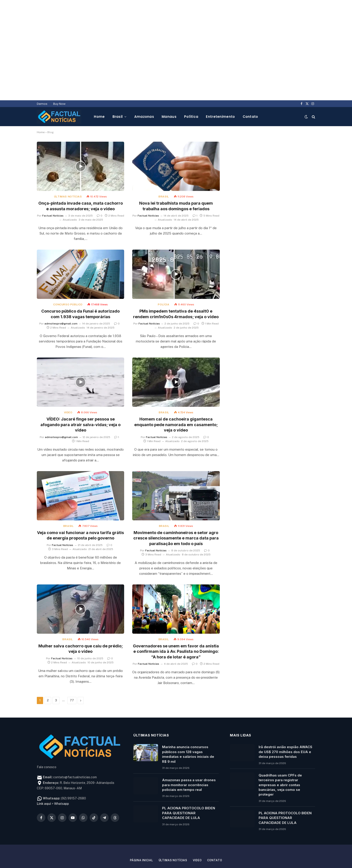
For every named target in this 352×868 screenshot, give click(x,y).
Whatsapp (62, 784)
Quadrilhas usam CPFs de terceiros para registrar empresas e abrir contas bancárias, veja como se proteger (280, 766)
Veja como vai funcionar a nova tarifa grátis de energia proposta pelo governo (80, 516)
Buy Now (59, 84)
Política (191, 97)
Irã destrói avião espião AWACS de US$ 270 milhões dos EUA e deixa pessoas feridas (285, 732)
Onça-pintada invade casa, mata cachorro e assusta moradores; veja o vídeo (81, 187)
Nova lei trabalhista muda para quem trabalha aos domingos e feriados (176, 187)
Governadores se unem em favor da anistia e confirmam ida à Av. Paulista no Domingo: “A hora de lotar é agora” (176, 632)
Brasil (118, 97)
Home (99, 97)
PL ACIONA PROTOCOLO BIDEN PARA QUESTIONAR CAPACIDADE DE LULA (189, 794)
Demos (42, 84)
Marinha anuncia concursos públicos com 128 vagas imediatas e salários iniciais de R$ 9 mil (188, 735)
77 (72, 681)
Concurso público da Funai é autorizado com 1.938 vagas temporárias (80, 294)
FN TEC (212, 852)
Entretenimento (220, 97)
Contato (250, 97)
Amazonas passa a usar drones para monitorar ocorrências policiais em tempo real (189, 765)
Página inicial (139, 841)
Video (68, 393)
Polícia (164, 285)
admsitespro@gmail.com (61, 304)
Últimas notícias (68, 177)
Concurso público (68, 285)
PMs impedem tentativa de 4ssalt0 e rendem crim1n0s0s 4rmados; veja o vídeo (176, 294)
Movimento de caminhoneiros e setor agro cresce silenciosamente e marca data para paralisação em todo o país (176, 519)
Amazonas (144, 97)
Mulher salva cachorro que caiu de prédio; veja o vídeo (81, 629)
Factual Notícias (53, 196)
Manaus (169, 97)
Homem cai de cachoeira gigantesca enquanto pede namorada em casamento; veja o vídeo (176, 405)
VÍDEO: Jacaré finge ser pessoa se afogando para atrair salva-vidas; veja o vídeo (80, 405)
